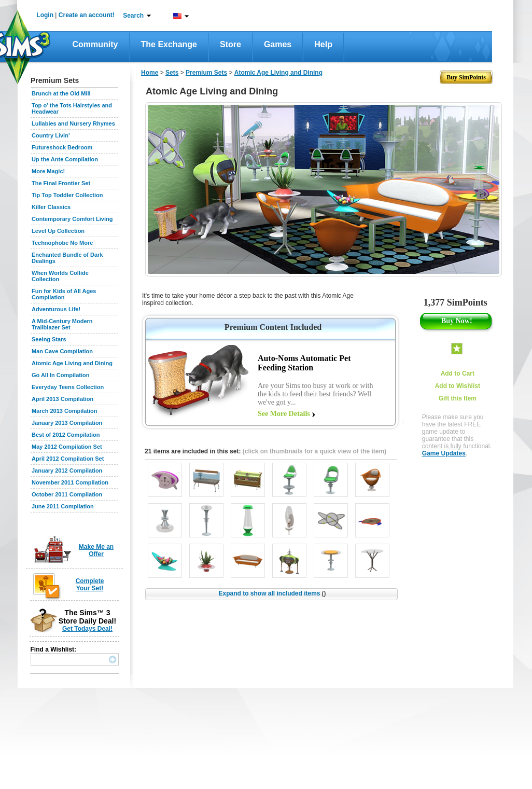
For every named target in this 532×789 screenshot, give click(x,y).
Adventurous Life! (56, 309)
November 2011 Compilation (70, 482)
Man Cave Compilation (62, 351)
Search (133, 16)
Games (278, 44)
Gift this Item (458, 398)
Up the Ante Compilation (65, 159)
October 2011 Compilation (67, 494)
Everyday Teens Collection (68, 387)
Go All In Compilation (60, 375)
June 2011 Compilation (63, 506)
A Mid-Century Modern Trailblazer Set (62, 324)
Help (323, 44)
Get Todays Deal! (87, 629)
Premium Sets (206, 73)
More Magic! (48, 171)
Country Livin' (51, 135)
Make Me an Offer (96, 550)
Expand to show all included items (272, 593)
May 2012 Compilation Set (67, 447)
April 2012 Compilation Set (68, 459)
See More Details (284, 414)
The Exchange (169, 44)
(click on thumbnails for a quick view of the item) (314, 451)
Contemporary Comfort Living (72, 219)
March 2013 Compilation (65, 411)
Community (95, 44)
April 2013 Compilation (62, 399)
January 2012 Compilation (67, 470)
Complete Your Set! (90, 585)
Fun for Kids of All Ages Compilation (64, 294)
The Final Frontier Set (61, 183)
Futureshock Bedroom (62, 147)
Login (45, 15)
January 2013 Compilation (67, 423)
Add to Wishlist (458, 386)
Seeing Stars (49, 339)
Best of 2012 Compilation (66, 435)
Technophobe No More (62, 243)
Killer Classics (51, 207)
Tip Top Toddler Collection (67, 195)
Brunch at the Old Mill (61, 93)
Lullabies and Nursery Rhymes (73, 123)
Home (150, 73)
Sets (172, 73)
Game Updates (444, 453)
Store (230, 44)
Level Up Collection (58, 231)
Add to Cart (458, 373)
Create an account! (87, 15)
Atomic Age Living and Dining (72, 363)
